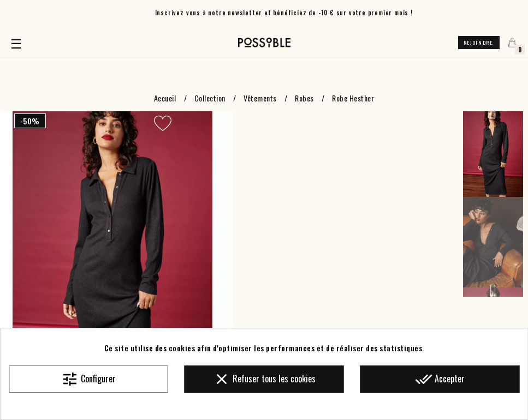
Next (493, 290)
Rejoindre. (479, 43)
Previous (493, 112)
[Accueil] (264, 43)
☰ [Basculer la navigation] (18, 43)
